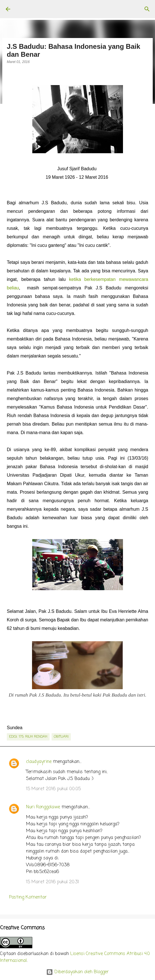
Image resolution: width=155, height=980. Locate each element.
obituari (61, 737)
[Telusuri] (147, 9)
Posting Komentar (28, 897)
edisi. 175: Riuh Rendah (28, 737)
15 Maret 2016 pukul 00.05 (53, 789)
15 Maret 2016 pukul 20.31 (53, 882)
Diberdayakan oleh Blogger (77, 972)
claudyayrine (39, 762)
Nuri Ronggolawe (43, 807)
